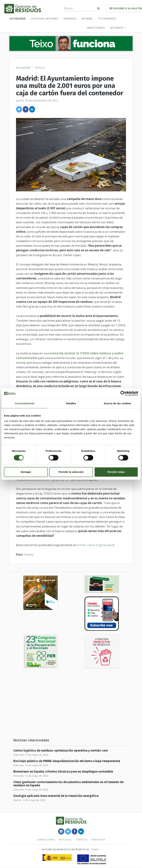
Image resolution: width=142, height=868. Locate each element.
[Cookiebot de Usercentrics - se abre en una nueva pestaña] (123, 393)
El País (82, 545)
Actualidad (18, 19)
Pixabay (29, 554)
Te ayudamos (107, 19)
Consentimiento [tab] (25, 403)
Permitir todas (116, 472)
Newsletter (98, 840)
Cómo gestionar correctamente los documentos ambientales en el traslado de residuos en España (68, 784)
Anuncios (70, 19)
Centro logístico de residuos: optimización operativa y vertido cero (61, 751)
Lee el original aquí (100, 545)
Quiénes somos (46, 840)
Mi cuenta (118, 28)
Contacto (82, 840)
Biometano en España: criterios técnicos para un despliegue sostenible (63, 772)
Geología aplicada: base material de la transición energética (56, 796)
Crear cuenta (96, 28)
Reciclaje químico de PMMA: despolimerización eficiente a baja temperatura (67, 761)
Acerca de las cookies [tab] (117, 403)
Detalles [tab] (71, 403)
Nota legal (65, 840)
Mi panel (87, 19)
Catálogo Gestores (44, 19)
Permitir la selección (71, 472)
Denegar (26, 472)
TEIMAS (95, 849)
